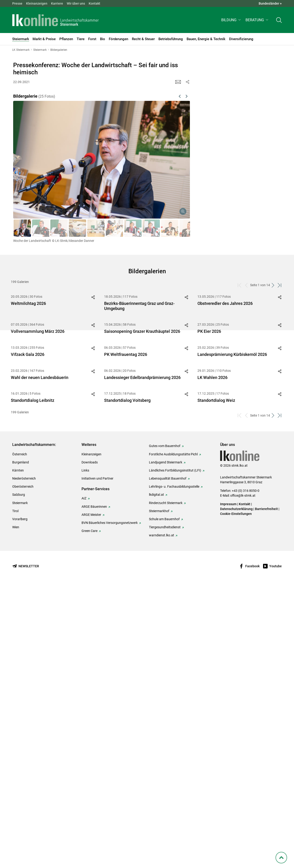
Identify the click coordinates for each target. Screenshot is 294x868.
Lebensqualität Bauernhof (168, 761)
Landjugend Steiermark (166, 745)
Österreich (20, 737)
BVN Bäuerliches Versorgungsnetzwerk (110, 805)
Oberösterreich (23, 769)
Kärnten (18, 753)
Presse (17, 3)
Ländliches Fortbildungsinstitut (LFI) (175, 753)
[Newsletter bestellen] (26, 849)
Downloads (90, 745)
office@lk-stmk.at (243, 778)
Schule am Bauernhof (164, 802)
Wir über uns (76, 3)
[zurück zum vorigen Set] (247, 285)
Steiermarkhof (159, 794)
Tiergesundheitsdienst (165, 810)
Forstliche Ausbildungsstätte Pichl (173, 737)
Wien (16, 810)
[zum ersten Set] (240, 285)
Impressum (228, 787)
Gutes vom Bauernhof (165, 729)
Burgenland (21, 745)
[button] (232, 20)
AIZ (84, 781)
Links (85, 753)
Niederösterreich (24, 761)
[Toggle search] (279, 20)
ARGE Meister (91, 797)
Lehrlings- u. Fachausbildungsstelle (174, 769)
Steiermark (20, 786)
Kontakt (94, 3)
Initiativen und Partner (97, 761)
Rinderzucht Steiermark (166, 786)
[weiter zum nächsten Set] (273, 285)
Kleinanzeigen (37, 3)
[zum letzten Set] (280, 285)
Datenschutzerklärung (236, 792)
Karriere (57, 3)
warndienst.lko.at (162, 818)
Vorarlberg (20, 802)
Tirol (15, 794)
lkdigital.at (156, 777)
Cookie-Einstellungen (236, 796)
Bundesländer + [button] (270, 3)
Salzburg (19, 777)
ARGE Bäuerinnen (94, 789)
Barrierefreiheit (266, 792)
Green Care (89, 814)
